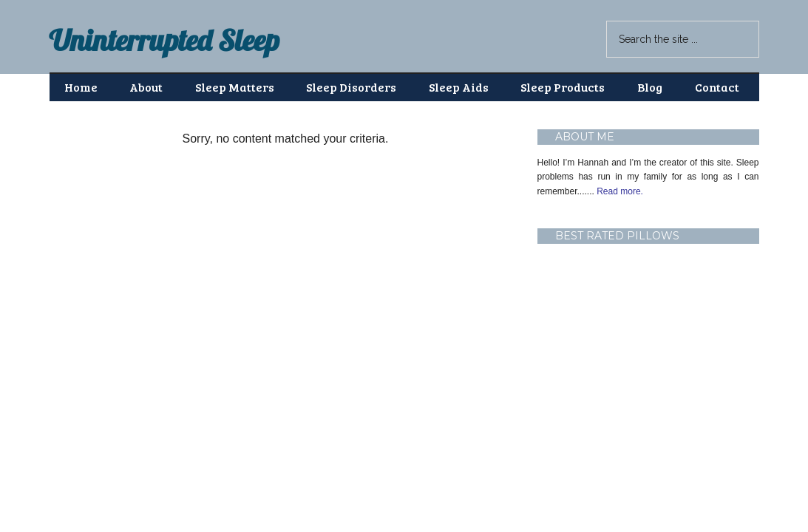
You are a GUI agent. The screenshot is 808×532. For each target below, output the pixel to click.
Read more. (619, 191)
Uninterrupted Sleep (164, 40)
